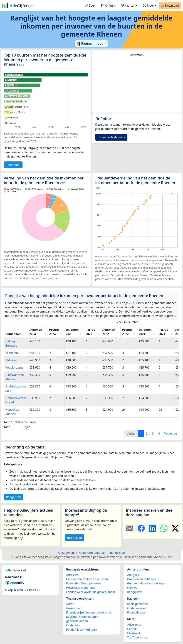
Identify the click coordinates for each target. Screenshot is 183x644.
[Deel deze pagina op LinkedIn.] (153, 528)
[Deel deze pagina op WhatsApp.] (164, 528)
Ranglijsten (13, 497)
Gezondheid (74, 608)
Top (170, 557)
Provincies (73, 588)
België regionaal (104, 592)
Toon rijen (17, 427)
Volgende (171, 433)
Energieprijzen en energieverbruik (89, 612)
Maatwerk (134, 633)
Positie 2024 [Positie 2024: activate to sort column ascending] (54, 332)
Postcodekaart (137, 612)
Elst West (11, 360)
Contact (132, 629)
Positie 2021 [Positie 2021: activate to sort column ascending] (163, 332)
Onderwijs (73, 625)
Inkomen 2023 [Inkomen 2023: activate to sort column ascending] (72, 332)
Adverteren (135, 625)
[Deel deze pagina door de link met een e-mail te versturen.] (130, 528)
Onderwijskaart (138, 608)
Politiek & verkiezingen (81, 630)
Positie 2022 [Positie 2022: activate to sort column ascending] (127, 332)
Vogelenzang (14, 367)
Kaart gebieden (138, 604)
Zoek (90, 6)
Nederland (88, 588)
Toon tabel (13, 165)
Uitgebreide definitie (111, 137)
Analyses (133, 575)
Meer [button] (148, 6)
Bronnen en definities (142, 579)
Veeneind (12, 353)
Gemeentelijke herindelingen (147, 583)
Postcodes (73, 583)
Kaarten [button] (128, 6)
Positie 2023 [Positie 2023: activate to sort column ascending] (90, 332)
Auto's (70, 604)
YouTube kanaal (138, 637)
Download (170, 6)
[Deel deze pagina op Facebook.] (141, 528)
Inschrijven (74, 538)
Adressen (72, 575)
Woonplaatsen (91, 583)
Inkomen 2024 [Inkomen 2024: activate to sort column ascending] (36, 332)
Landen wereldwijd (79, 592)
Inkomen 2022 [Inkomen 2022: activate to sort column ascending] (109, 332)
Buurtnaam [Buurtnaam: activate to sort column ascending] (13, 334)
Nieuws (132, 588)
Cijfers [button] (107, 6)
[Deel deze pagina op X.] (175, 528)
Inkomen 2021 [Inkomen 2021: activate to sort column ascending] (145, 332)
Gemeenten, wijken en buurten (87, 579)
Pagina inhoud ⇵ (92, 44)
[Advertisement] (137, 85)
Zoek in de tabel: (148, 322)
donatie (50, 529)
